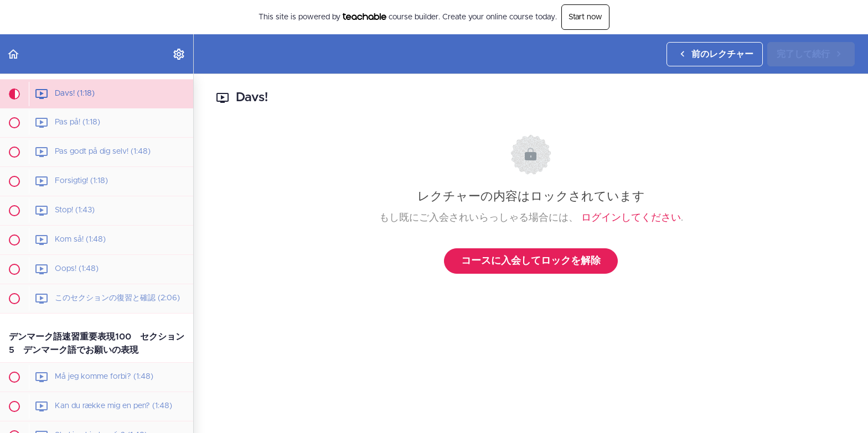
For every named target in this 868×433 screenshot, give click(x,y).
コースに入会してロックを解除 (531, 261)
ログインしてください (631, 218)
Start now (585, 17)
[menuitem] (179, 54)
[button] (14, 54)
